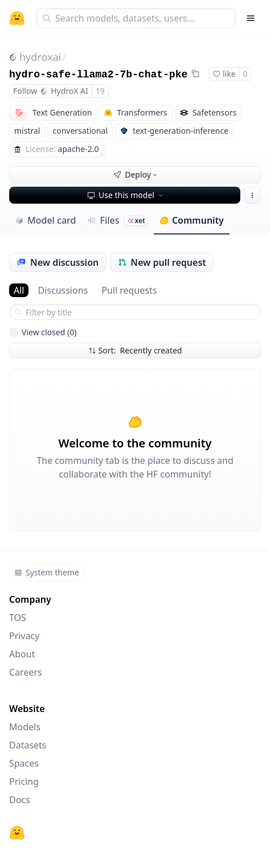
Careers (26, 672)
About (22, 654)
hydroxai (40, 57)
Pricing (24, 781)
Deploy (136, 174)
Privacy (24, 636)
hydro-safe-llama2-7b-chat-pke (98, 75)
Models (25, 727)
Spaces (24, 763)
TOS (18, 618)
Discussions (63, 290)
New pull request (162, 262)
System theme (47, 572)
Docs (20, 800)
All (19, 290)
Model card (45, 220)
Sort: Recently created (135, 350)
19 (100, 91)
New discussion (58, 262)
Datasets (28, 745)
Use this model (126, 195)
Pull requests (129, 290)
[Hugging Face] (17, 833)
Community (192, 220)
